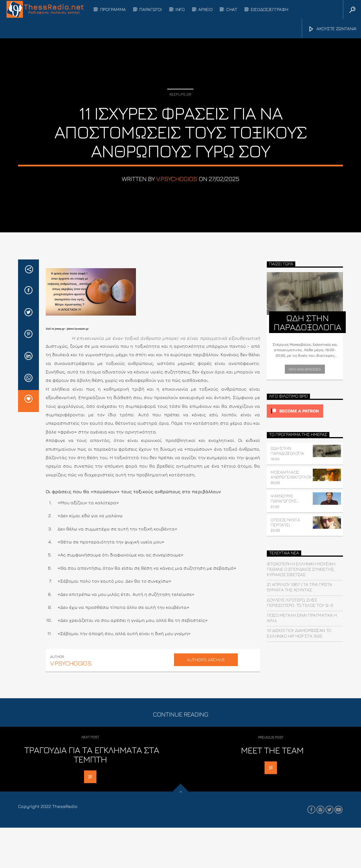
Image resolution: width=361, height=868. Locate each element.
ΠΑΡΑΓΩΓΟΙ (150, 9)
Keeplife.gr (180, 114)
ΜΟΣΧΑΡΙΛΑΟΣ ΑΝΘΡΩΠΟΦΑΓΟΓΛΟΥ (291, 515)
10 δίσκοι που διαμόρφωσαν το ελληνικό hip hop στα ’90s (299, 674)
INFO (180, 9)
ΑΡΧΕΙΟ (205, 9)
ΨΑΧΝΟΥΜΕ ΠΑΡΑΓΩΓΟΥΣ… (285, 539)
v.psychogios (177, 199)
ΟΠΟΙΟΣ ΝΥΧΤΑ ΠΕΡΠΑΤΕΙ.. (285, 563)
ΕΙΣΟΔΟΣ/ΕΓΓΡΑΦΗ (269, 9)
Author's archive (206, 700)
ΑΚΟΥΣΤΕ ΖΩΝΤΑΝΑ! (332, 29)
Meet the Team (272, 790)
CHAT (232, 9)
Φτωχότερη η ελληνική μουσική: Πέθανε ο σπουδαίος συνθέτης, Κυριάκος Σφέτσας (301, 609)
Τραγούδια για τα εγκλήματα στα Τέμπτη (92, 795)
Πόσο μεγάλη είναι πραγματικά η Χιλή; (302, 658)
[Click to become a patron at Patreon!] (305, 451)
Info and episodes (305, 409)
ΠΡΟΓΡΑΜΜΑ (113, 9)
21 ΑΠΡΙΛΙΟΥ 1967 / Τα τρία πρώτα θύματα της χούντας (300, 627)
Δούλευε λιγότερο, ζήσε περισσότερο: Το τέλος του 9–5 (300, 643)
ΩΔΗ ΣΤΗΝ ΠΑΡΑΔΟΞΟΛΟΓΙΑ (287, 491)
